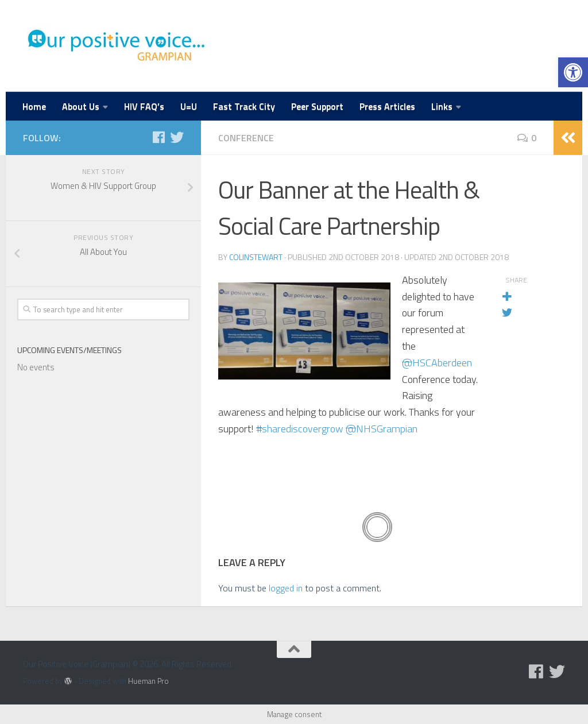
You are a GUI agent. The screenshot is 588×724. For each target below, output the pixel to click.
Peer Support (317, 106)
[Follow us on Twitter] (177, 137)
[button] (573, 72)
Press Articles (387, 106)
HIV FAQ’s (144, 106)
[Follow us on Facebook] (158, 137)
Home (34, 106)
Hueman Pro (148, 681)
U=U (189, 106)
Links (442, 106)
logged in (286, 588)
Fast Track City (244, 106)
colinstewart (256, 257)
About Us (81, 106)
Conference (246, 138)
